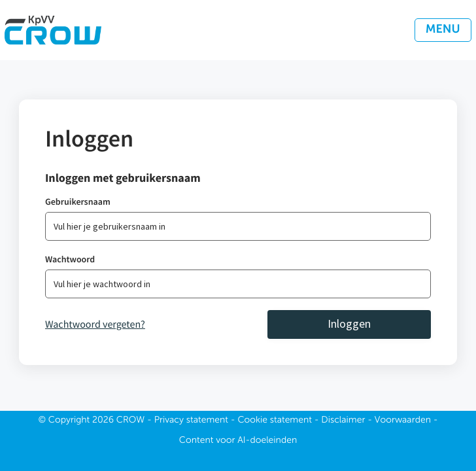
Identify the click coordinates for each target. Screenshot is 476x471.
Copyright (69, 421)
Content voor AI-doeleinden (238, 441)
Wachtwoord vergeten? (95, 324)
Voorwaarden (403, 421)
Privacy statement (191, 421)
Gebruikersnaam (78, 201)
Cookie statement (275, 421)
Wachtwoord (70, 259)
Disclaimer (343, 421)
